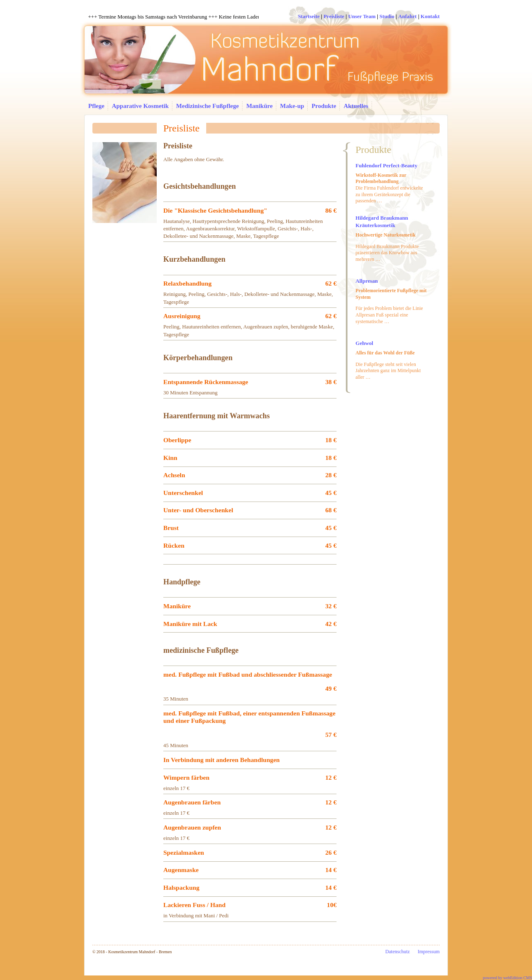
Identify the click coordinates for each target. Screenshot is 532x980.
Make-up (292, 106)
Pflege (96, 106)
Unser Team (362, 16)
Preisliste (334, 16)
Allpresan (367, 281)
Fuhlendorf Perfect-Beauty (386, 165)
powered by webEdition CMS (507, 978)
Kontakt (430, 16)
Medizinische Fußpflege (207, 106)
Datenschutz (397, 952)
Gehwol (364, 343)
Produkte (324, 106)
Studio (387, 16)
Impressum (429, 952)
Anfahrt (408, 16)
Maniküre (259, 106)
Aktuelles (356, 106)
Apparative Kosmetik (140, 106)
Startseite (309, 16)
